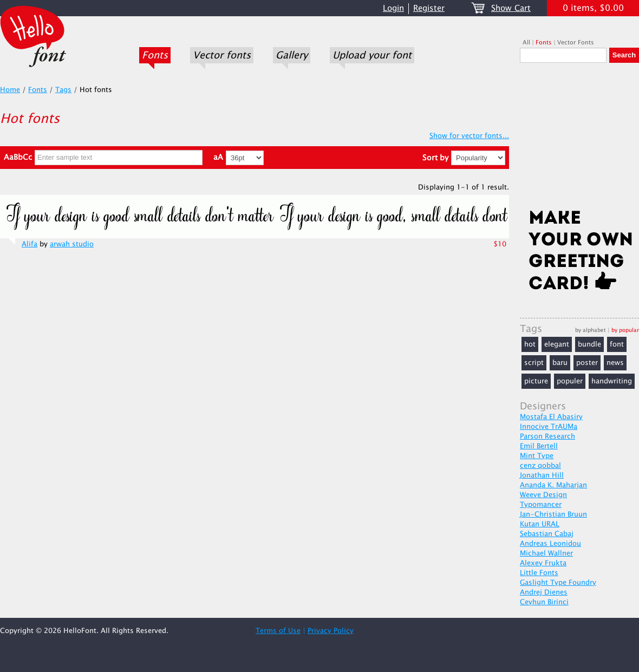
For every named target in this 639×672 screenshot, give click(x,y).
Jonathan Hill (542, 475)
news (615, 363)
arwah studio (72, 244)
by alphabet (591, 330)
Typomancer (541, 505)
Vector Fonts (576, 43)
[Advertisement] (579, 139)
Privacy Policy (331, 631)
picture (536, 381)
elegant (557, 344)
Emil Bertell (539, 446)
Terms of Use (278, 631)
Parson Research (547, 436)
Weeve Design (543, 495)
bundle (589, 344)
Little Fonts (539, 573)
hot (530, 344)
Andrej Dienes (544, 592)
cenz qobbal (540, 466)
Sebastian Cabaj (547, 534)
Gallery (292, 55)
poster (587, 363)
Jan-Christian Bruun (553, 514)
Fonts (155, 55)
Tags (63, 90)
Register (429, 8)
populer (570, 381)
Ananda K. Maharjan (553, 485)
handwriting (612, 381)
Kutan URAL (540, 524)
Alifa (30, 244)
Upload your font (372, 55)
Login (393, 8)
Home (10, 90)
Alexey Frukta (543, 563)
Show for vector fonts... (469, 136)
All (526, 43)
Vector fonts (222, 55)
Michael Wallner (546, 553)
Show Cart (511, 8)
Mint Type (537, 456)
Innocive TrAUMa (549, 427)
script (534, 363)
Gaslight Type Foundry (558, 583)
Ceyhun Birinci (544, 602)
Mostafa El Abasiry (551, 417)
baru (560, 363)
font (617, 344)
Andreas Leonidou (550, 544)
